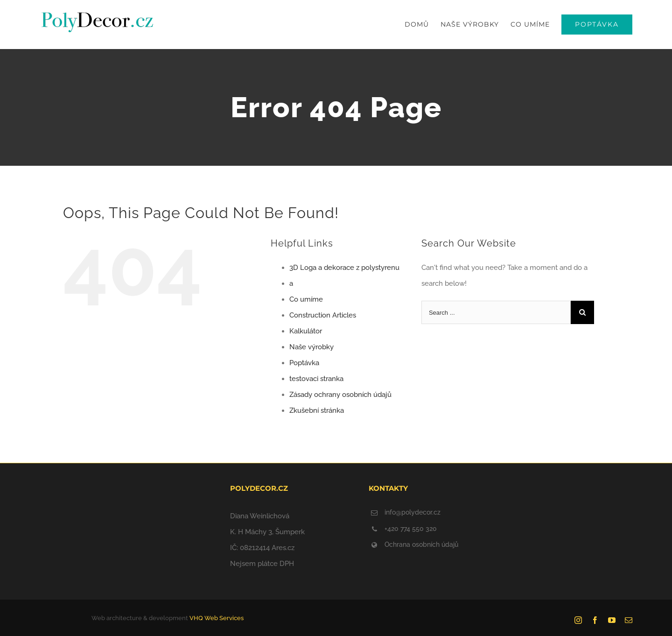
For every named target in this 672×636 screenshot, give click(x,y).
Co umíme (306, 299)
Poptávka (304, 363)
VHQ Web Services (217, 618)
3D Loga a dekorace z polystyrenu (344, 268)
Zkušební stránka (317, 410)
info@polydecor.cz (413, 512)
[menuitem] (423, 25)
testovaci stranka (316, 379)
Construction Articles (323, 315)
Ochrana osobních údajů (421, 544)
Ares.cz (283, 548)
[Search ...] (496, 312)
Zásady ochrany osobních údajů (340, 395)
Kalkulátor (306, 331)
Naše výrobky (311, 347)
